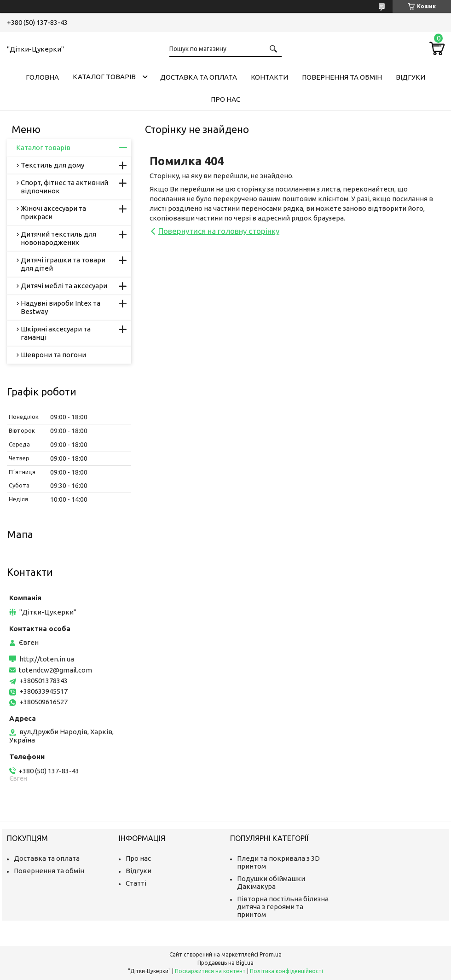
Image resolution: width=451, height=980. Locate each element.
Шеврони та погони (53, 355)
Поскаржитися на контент (210, 971)
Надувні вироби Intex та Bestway (61, 307)
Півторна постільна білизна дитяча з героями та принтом (283, 907)
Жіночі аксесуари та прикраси (53, 212)
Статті (136, 883)
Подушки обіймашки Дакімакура (271, 882)
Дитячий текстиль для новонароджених (58, 238)
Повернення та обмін (342, 77)
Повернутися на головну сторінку (219, 231)
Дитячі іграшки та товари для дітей (63, 264)
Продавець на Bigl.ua (225, 963)
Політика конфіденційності (286, 971)
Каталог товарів (104, 77)
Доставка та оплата (199, 77)
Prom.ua (271, 954)
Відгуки (411, 77)
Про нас (225, 99)
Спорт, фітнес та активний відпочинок (64, 187)
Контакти (269, 77)
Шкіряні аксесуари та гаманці (56, 333)
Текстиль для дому (52, 165)
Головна (42, 77)
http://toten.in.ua (47, 659)
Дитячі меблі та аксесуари (64, 286)
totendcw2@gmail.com (55, 670)
